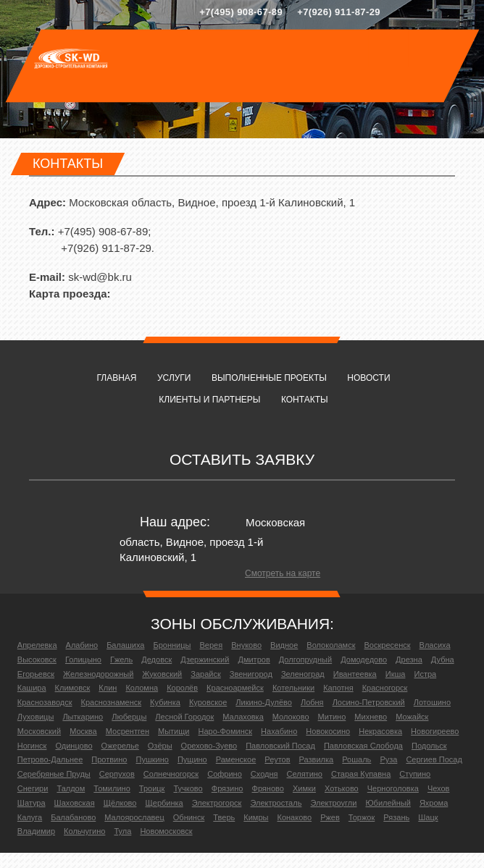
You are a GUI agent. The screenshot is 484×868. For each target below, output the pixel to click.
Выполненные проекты (269, 378)
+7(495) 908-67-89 (241, 12)
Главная (116, 378)
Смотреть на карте (283, 573)
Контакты (305, 400)
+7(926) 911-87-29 (339, 12)
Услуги (174, 378)
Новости (368, 378)
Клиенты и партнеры (209, 400)
